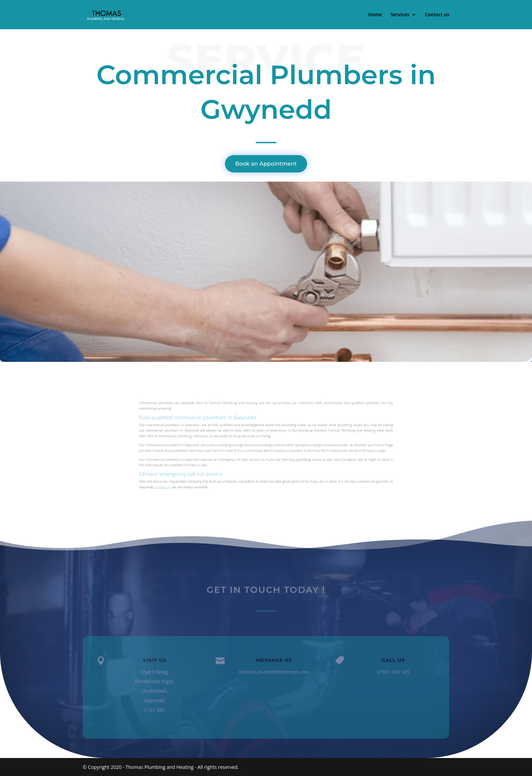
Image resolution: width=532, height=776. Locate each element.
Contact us (437, 15)
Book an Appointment (266, 164)
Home (375, 15)
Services (400, 15)
